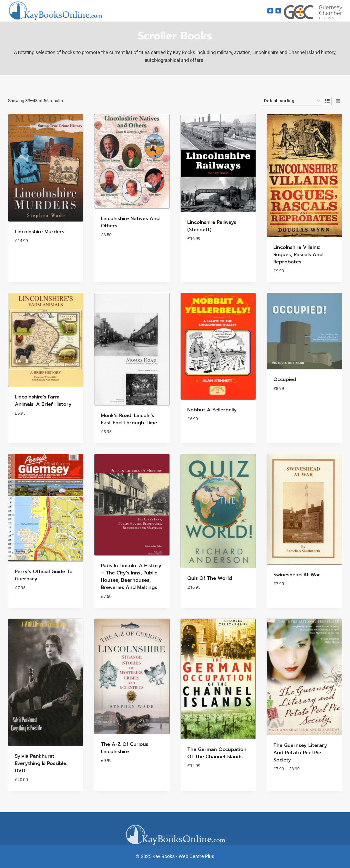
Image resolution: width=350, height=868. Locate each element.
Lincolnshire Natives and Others (130, 222)
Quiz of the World (210, 578)
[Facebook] (270, 11)
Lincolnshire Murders (40, 232)
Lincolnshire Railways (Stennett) (212, 226)
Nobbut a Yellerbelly (212, 410)
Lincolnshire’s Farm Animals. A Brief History (43, 401)
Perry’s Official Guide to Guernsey (44, 575)
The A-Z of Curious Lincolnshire (125, 748)
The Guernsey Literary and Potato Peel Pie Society (300, 753)
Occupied (285, 379)
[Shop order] (292, 101)
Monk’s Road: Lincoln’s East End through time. (130, 419)
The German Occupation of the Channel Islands (217, 753)
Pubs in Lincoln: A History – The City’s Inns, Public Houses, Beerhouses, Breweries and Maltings (131, 576)
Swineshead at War (297, 575)
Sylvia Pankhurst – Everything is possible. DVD (41, 763)
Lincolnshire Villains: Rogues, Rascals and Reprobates (298, 255)
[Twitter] (278, 11)
